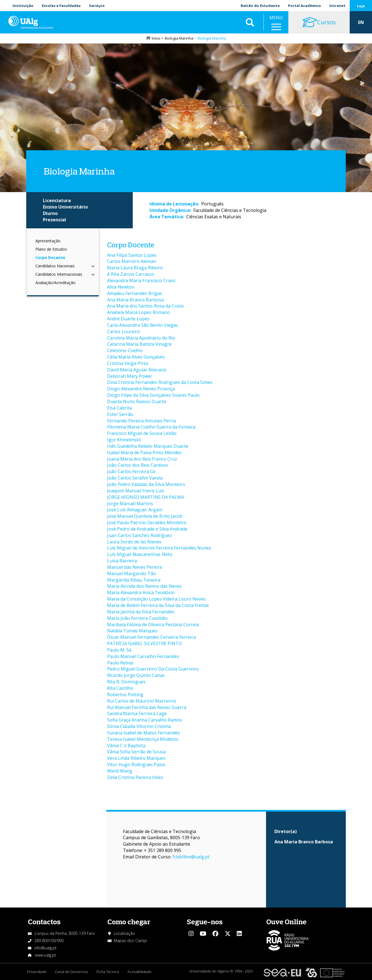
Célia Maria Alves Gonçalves (136, 357)
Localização (124, 933)
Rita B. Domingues (126, 682)
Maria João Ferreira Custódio (137, 618)
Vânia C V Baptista (126, 746)
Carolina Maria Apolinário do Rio (141, 338)
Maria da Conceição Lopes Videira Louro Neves (156, 599)
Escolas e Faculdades (61, 6)
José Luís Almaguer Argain (135, 510)
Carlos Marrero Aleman (132, 261)
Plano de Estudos (51, 249)
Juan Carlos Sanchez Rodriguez (140, 535)
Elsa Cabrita (119, 408)
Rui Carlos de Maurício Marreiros (142, 701)
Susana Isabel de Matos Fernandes (143, 733)
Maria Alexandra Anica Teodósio (141, 592)
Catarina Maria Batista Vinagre (139, 344)
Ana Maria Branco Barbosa (135, 300)
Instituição (23, 6)
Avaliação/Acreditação (55, 283)
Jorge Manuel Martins (130, 504)
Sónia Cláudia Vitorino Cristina (139, 726)
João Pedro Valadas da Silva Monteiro (146, 484)
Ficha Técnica (108, 972)
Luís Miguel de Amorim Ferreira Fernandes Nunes (159, 548)
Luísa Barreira (122, 561)
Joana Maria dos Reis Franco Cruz (142, 459)
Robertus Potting (125, 695)
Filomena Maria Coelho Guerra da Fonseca (151, 427)
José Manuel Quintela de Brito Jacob (145, 516)
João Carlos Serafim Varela (135, 478)
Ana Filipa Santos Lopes (132, 255)
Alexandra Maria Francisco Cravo (141, 280)
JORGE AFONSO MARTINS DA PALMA (146, 497)
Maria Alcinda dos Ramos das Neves (144, 586)
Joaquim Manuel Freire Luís (136, 491)
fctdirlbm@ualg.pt (191, 857)
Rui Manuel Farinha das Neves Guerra (147, 707)
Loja (361, 6)
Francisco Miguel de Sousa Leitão (142, 433)
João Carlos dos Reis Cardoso (138, 465)
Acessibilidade (139, 972)
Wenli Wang (120, 771)
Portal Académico (305, 6)
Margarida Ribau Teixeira (134, 580)
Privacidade (37, 972)
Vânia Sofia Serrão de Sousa (136, 752)
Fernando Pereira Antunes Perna (142, 421)
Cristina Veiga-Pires (128, 363)
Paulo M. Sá (119, 650)
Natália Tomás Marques (132, 631)
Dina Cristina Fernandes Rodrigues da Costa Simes (160, 382)
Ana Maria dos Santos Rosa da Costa (145, 306)
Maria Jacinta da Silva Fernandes (141, 612)
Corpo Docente (50, 257)
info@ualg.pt (45, 948)
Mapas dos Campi (130, 941)
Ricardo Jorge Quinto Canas (136, 675)
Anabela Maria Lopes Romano (139, 312)
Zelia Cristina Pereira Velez (135, 777)
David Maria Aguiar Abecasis (137, 370)
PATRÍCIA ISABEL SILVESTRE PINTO (144, 643)
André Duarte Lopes (128, 319)
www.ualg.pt (45, 955)
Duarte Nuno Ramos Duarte (137, 401)
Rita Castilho (120, 688)
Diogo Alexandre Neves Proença (141, 389)
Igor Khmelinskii (124, 440)
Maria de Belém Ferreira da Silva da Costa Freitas (158, 605)
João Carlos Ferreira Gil (131, 471)
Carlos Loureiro (124, 331)
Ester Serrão (120, 414)
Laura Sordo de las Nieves (134, 542)
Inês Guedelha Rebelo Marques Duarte (148, 446)
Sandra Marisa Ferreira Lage (137, 713)
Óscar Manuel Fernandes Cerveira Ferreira (151, 637)
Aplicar (250, 22)
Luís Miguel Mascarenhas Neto (140, 554)
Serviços (97, 6)
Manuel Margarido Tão (131, 574)
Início (156, 38)
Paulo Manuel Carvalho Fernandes (143, 656)
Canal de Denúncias (72, 972)
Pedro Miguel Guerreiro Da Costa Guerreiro (153, 669)
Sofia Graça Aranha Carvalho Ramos (145, 720)
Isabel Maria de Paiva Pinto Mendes (144, 453)
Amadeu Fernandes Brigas (135, 293)
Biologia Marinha (179, 38)
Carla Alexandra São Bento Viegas (142, 325)
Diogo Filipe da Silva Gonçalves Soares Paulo (153, 395)
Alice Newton (121, 287)
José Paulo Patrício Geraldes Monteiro (147, 522)
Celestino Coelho (125, 350)
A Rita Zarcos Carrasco (131, 274)
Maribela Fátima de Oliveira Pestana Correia (153, 625)
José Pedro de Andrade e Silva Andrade (147, 529)
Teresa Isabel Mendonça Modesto (143, 739)
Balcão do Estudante (260, 6)
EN (361, 22)
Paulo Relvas (120, 663)
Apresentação (48, 241)
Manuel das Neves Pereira (135, 567)
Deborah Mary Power (130, 376)
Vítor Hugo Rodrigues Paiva (136, 764)
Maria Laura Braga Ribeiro (135, 268)
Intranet (337, 6)
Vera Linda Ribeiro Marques (136, 758)
